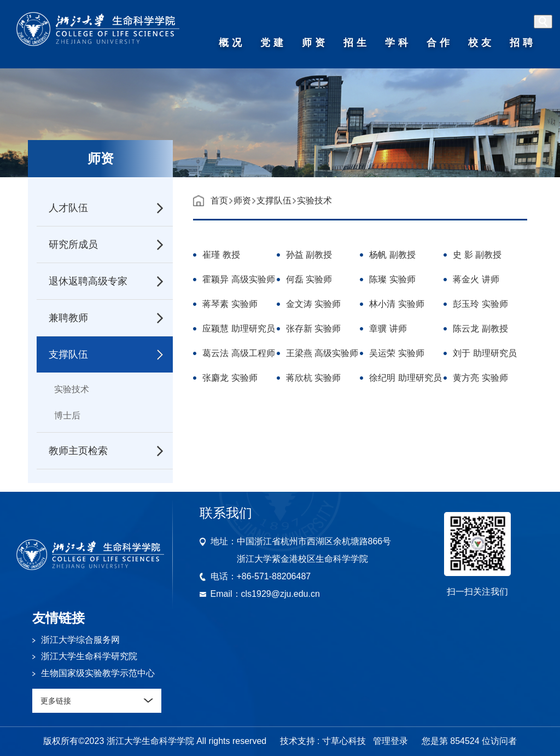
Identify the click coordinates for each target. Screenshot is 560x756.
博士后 (67, 415)
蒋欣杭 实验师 (313, 379)
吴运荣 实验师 (396, 355)
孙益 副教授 (309, 256)
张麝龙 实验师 (230, 379)
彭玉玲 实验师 (480, 306)
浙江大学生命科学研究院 (89, 656)
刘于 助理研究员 (485, 355)
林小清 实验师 (396, 306)
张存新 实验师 (313, 330)
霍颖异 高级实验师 (238, 281)
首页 (219, 200)
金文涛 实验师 (313, 306)
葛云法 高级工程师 (238, 355)
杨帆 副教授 (392, 256)
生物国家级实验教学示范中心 (98, 673)
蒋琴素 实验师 (230, 306)
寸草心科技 (344, 741)
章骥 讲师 (388, 330)
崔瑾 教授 (221, 256)
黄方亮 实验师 (480, 379)
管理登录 (390, 741)
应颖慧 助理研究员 (238, 330)
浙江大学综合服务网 (80, 640)
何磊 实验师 (309, 281)
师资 (242, 200)
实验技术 (72, 389)
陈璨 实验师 (392, 281)
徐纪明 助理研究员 (405, 379)
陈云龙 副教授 (480, 330)
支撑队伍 (274, 200)
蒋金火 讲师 (476, 281)
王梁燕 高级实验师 (322, 355)
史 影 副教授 (477, 256)
